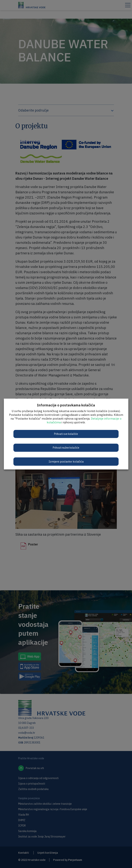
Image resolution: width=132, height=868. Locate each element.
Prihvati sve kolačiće (66, 434)
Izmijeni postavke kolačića (66, 461)
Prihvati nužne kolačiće (66, 447)
